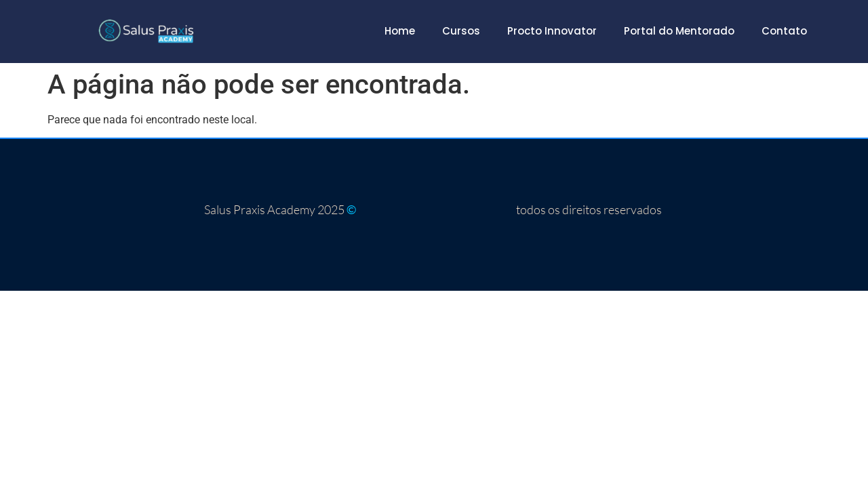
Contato (784, 31)
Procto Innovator (552, 31)
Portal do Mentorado (679, 31)
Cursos (461, 31)
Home (400, 31)
